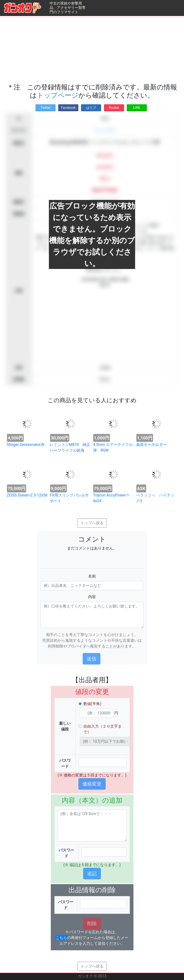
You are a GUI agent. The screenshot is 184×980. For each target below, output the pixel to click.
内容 (92, 597)
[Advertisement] (92, 50)
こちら (61, 938)
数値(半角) (92, 704)
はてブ (91, 108)
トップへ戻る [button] (92, 523)
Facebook (68, 108)
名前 (92, 576)
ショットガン (105, 130)
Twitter (45, 108)
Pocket (114, 108)
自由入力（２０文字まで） (103, 729)
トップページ (58, 95)
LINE (137, 108)
